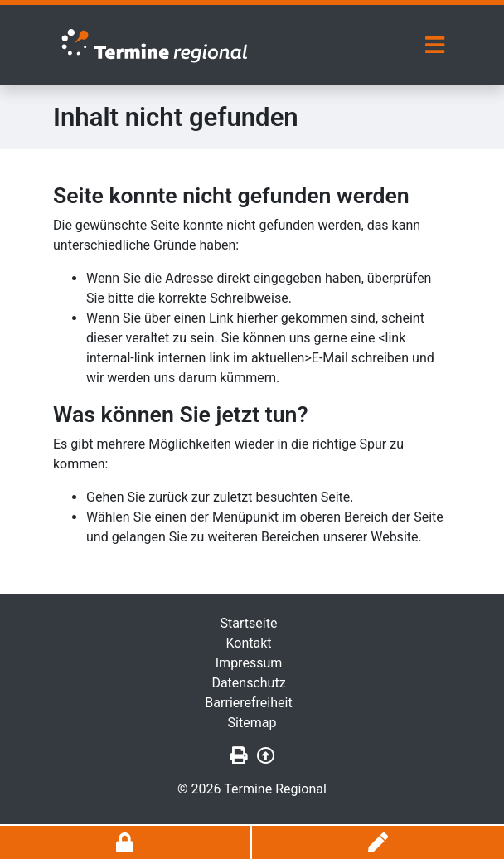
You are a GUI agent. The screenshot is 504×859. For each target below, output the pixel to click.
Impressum (249, 663)
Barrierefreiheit (248, 703)
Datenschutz (248, 683)
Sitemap (252, 723)
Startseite (249, 623)
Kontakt (248, 643)
